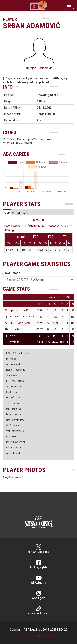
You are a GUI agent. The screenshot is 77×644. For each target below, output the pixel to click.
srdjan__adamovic (39, 68)
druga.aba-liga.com (38, 611)
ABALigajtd (38, 580)
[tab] (7, 213)
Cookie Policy (49, 636)
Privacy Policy (28, 636)
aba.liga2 (38, 595)
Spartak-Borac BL (20, 310)
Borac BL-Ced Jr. (19, 329)
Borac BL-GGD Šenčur (22, 317)
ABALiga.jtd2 (38, 564)
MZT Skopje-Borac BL (22, 323)
